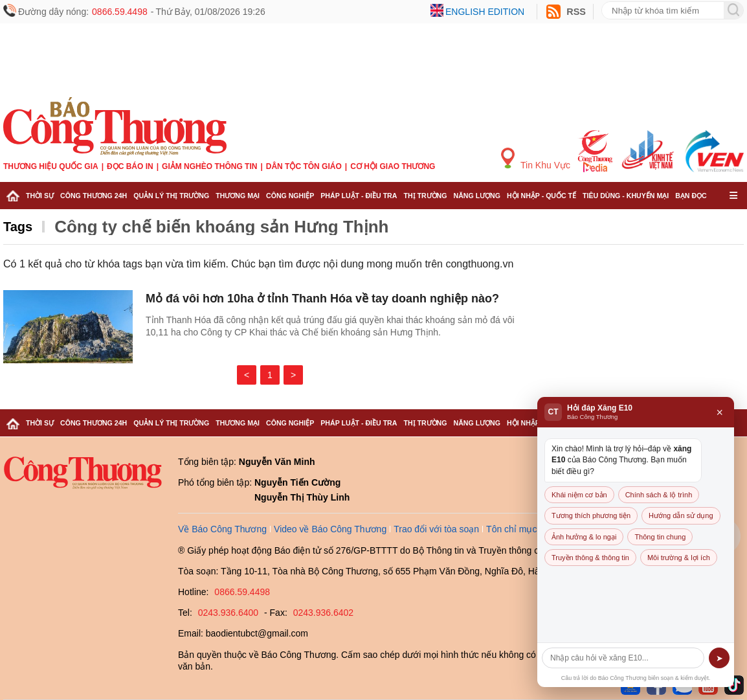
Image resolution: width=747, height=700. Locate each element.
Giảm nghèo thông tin (209, 166)
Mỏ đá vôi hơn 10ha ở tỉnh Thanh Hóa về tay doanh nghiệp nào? (322, 299)
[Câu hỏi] (623, 658)
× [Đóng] (719, 412)
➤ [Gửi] (719, 658)
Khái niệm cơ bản (579, 495)
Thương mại (238, 196)
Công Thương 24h (94, 196)
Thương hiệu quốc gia (51, 166)
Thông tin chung (660, 537)
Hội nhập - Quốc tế (541, 196)
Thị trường (425, 196)
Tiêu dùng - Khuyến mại (626, 196)
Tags (18, 227)
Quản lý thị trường (171, 196)
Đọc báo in (130, 166)
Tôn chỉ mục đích (521, 529)
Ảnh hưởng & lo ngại (584, 537)
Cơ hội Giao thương (393, 166)
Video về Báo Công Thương (330, 529)
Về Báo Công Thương (222, 529)
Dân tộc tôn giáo (304, 166)
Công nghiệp (290, 196)
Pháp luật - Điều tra (359, 196)
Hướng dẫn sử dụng (681, 515)
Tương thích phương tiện (591, 515)
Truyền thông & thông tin (590, 558)
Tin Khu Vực (536, 159)
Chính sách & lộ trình (659, 495)
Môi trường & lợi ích (679, 558)
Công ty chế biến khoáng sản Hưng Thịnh (221, 227)
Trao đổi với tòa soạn (436, 529)
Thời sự (40, 196)
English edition (485, 12)
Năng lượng (477, 196)
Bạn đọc (691, 196)
